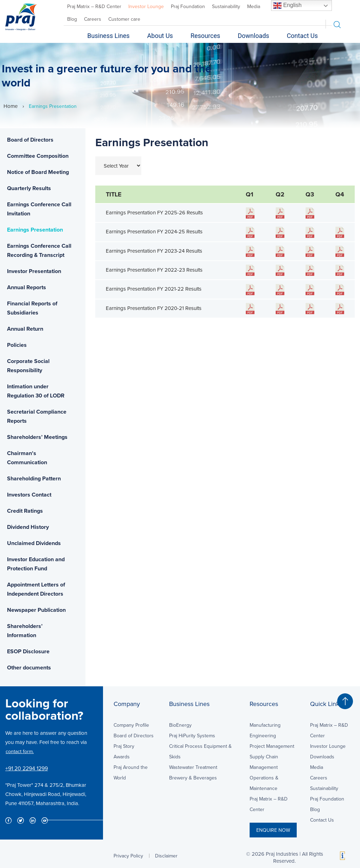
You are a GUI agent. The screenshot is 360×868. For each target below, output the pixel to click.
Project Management (272, 746)
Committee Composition (38, 156)
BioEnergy (180, 725)
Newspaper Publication (36, 610)
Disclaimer (166, 856)
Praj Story (124, 746)
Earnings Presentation (35, 230)
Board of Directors (30, 140)
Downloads (253, 36)
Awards (122, 757)
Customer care (124, 19)
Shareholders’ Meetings (37, 437)
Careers (93, 19)
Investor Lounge (146, 6)
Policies (17, 345)
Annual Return (25, 329)
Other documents (29, 668)
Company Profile (131, 725)
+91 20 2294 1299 (27, 768)
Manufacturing (265, 725)
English (287, 6)
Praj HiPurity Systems (192, 736)
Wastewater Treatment (193, 767)
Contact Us (302, 36)
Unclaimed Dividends (34, 543)
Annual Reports (27, 287)
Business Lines (108, 36)
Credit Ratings (25, 511)
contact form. (20, 751)
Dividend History (28, 527)
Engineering (263, 736)
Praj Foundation (188, 6)
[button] (345, 701)
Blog (72, 19)
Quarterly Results (29, 188)
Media (254, 6)
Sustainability (226, 6)
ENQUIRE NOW (273, 830)
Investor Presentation (34, 271)
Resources (205, 36)
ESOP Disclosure (28, 651)
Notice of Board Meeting (38, 172)
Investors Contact (29, 495)
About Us (160, 36)
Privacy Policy (128, 856)
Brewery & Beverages (193, 778)
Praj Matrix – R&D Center (94, 6)
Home (11, 106)
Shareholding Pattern (34, 478)
